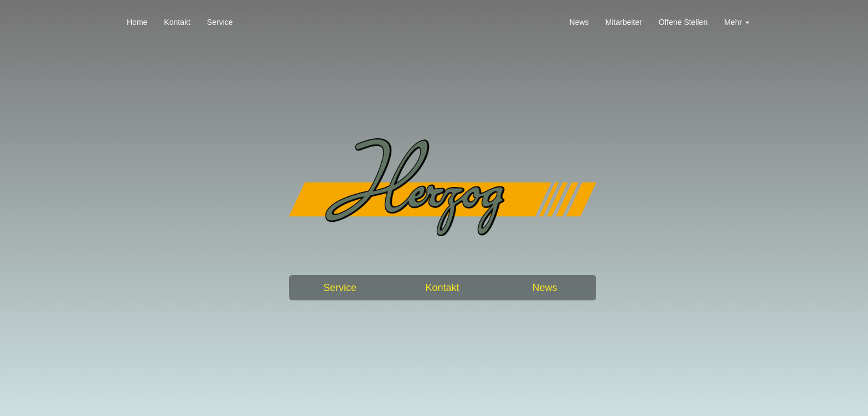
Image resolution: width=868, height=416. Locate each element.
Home (137, 22)
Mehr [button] (737, 22)
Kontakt (177, 22)
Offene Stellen (683, 22)
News (579, 22)
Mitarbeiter (624, 22)
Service (220, 22)
